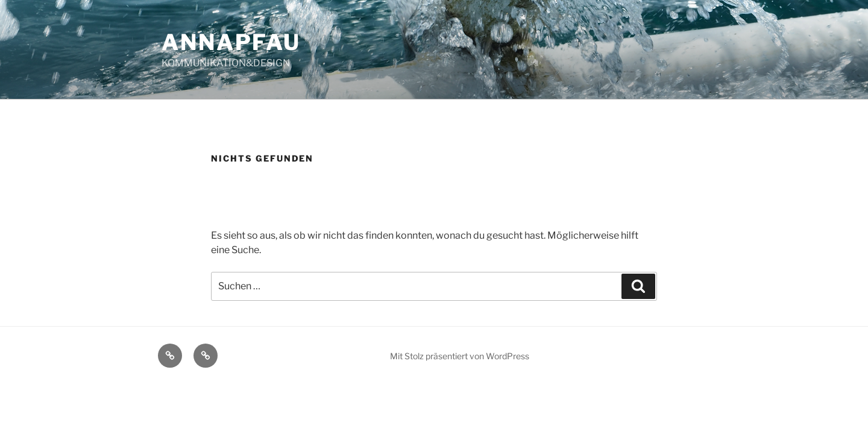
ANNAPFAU (231, 42)
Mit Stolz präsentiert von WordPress (460, 356)
